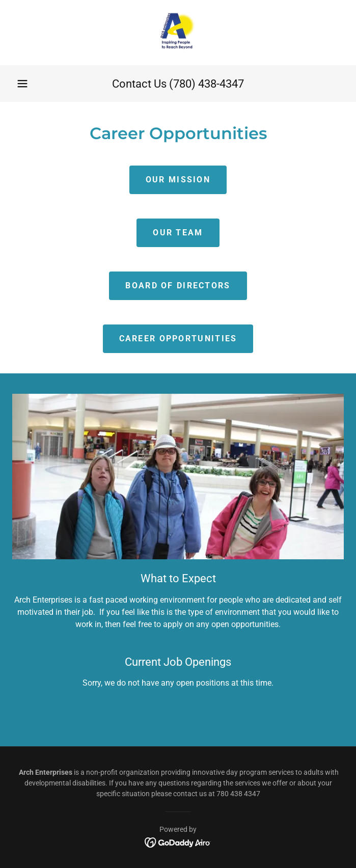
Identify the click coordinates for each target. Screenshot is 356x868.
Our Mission (178, 180)
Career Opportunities (178, 338)
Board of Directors (178, 286)
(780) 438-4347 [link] (207, 84)
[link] (178, 33)
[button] (22, 84)
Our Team (178, 233)
